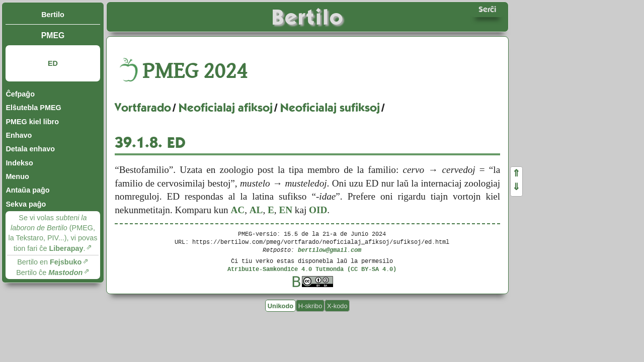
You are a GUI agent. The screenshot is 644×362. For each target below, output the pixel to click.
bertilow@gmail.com (330, 250)
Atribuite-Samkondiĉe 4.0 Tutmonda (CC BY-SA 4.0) (312, 269)
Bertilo (53, 15)
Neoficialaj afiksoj (226, 108)
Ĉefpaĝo (20, 94)
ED (53, 63)
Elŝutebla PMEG (33, 108)
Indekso (19, 163)
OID (318, 210)
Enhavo (19, 135)
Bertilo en (49, 262)
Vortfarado (143, 108)
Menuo (17, 176)
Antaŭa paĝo (27, 190)
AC (237, 210)
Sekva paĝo (26, 204)
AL (256, 210)
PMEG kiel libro (32, 122)
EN (286, 210)
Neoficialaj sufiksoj (330, 108)
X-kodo (337, 305)
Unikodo (280, 305)
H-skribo (310, 305)
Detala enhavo (30, 149)
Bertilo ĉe (49, 273)
